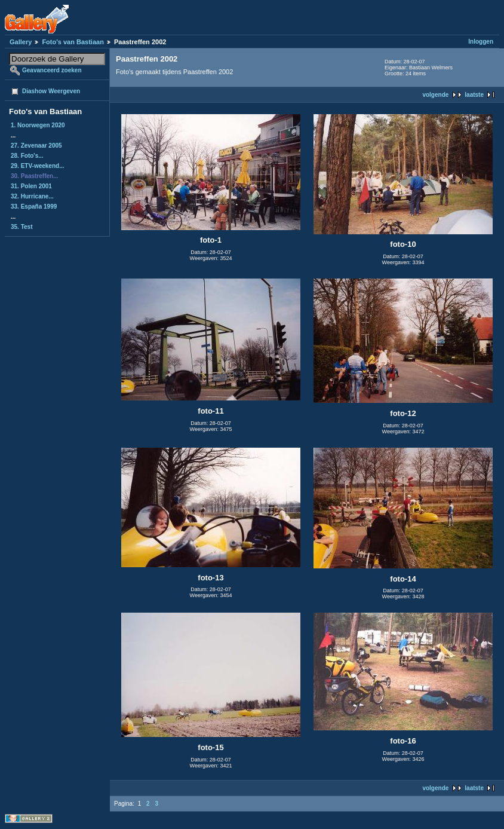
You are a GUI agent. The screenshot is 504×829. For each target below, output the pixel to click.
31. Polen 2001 (31, 186)
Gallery (21, 42)
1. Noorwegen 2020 (38, 125)
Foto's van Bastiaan (73, 42)
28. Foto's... (27, 156)
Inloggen (481, 42)
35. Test (22, 227)
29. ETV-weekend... (37, 166)
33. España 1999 (34, 207)
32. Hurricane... (32, 196)
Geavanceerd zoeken (52, 70)
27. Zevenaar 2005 (36, 146)
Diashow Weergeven (51, 91)
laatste (474, 95)
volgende (435, 95)
